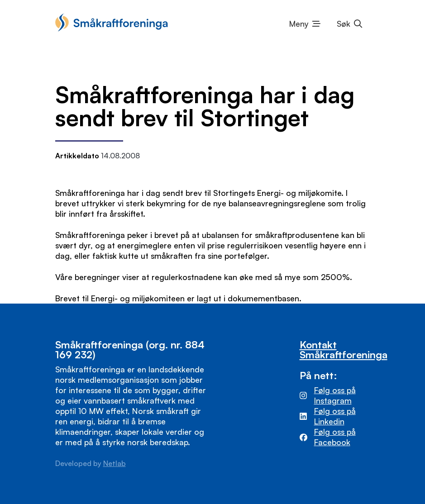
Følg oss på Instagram (335, 395)
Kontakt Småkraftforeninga (344, 349)
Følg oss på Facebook (335, 437)
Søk (344, 24)
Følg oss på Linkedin (335, 416)
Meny (299, 24)
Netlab (115, 463)
